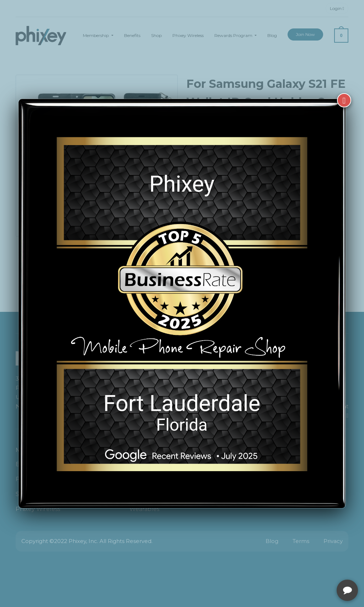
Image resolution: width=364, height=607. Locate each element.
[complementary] (312, 568)
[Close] (344, 100)
